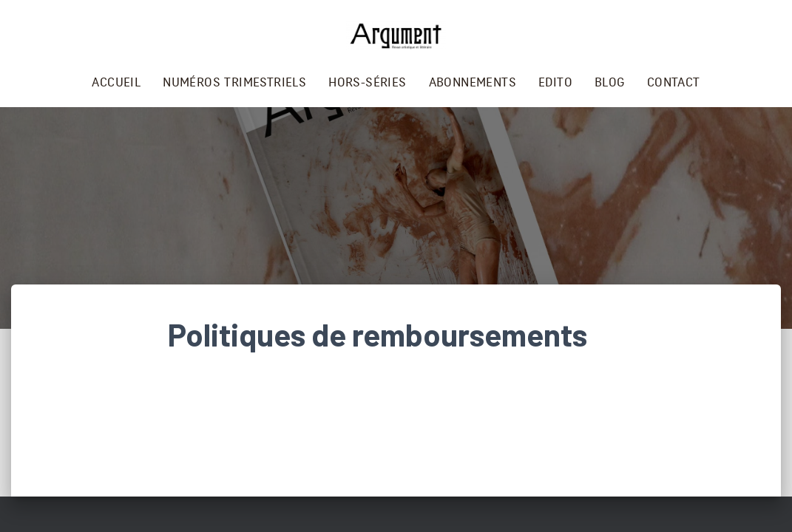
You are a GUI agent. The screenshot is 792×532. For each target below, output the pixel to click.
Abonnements (473, 82)
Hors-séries (367, 82)
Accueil (116, 82)
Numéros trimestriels (234, 82)
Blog (610, 82)
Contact (674, 82)
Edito (555, 82)
